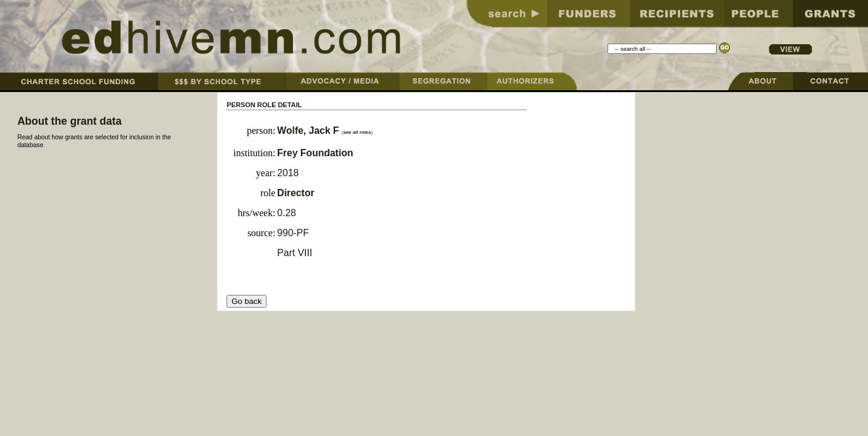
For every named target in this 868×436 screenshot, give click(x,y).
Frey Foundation (315, 153)
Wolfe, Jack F (308, 130)
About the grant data (70, 121)
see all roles (357, 132)
